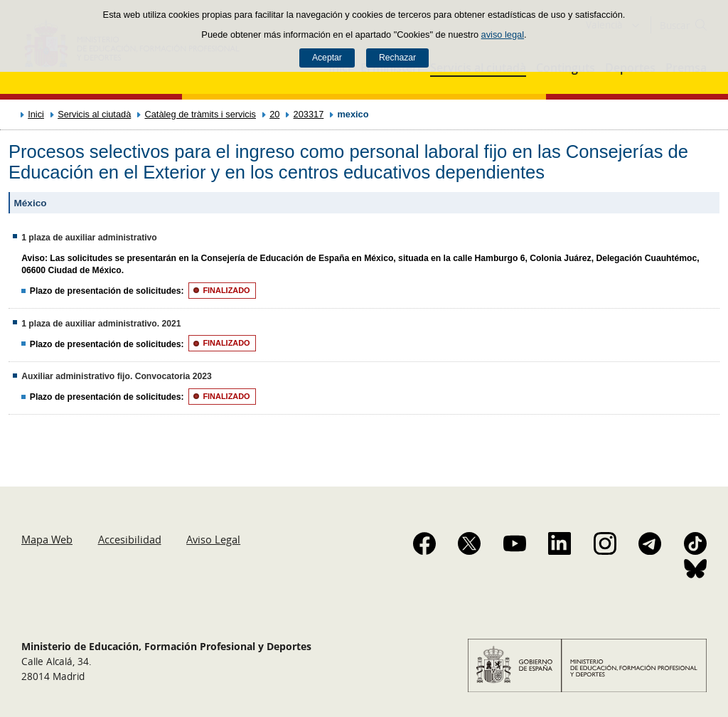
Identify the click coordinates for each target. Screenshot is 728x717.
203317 (309, 114)
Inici (36, 114)
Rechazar (397, 58)
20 (274, 114)
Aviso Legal (213, 539)
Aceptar (327, 58)
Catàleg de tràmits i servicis (200, 114)
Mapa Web (47, 539)
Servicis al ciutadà (94, 114)
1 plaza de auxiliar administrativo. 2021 (101, 324)
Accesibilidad (130, 539)
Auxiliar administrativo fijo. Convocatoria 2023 (117, 376)
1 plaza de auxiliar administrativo (89, 238)
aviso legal (503, 34)
